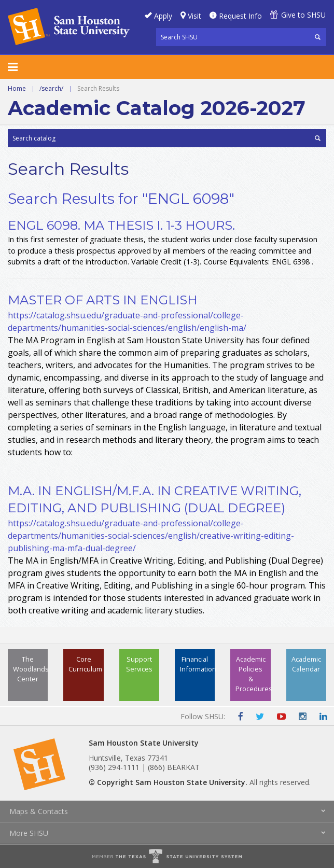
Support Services (139, 664)
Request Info (240, 16)
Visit (194, 16)
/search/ (51, 88)
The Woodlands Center (30, 669)
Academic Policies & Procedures (253, 674)
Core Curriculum (85, 664)
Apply (163, 16)
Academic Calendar (306, 664)
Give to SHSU (303, 15)
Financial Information (197, 664)
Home (17, 88)
